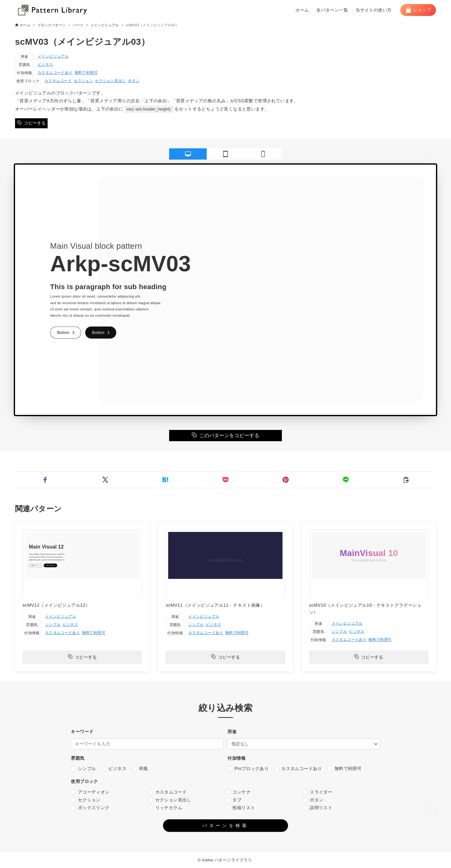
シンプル (53, 625)
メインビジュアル (53, 56)
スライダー (318, 792)
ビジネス (45, 64)
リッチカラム (165, 808)
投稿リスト (240, 808)
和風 (140, 769)
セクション (83, 81)
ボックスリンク (90, 808)
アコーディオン (90, 792)
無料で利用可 (86, 73)
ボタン (134, 81)
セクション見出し (110, 81)
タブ (233, 800)
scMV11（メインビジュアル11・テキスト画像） (215, 605)
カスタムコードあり (55, 73)
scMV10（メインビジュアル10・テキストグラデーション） (365, 609)
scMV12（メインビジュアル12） (56, 605)
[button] (45, 480)
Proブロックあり (248, 769)
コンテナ (238, 792)
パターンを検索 (226, 825)
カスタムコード (58, 81)
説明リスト (318, 808)
